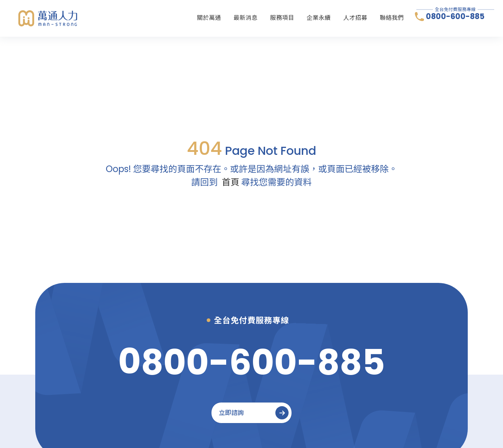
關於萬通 (209, 18)
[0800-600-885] (252, 362)
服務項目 (282, 18)
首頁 (231, 182)
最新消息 (246, 18)
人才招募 (355, 18)
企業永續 (319, 18)
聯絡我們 (392, 18)
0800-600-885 (455, 17)
